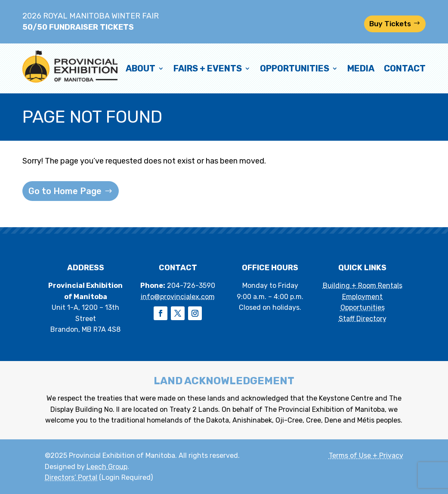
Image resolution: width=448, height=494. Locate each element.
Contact (405, 68)
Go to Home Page (65, 191)
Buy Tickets (390, 24)
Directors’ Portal (71, 477)
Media (361, 68)
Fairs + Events (208, 68)
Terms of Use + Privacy (366, 455)
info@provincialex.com (178, 297)
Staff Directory (363, 319)
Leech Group (107, 467)
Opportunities (295, 68)
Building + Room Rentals (363, 286)
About (141, 68)
